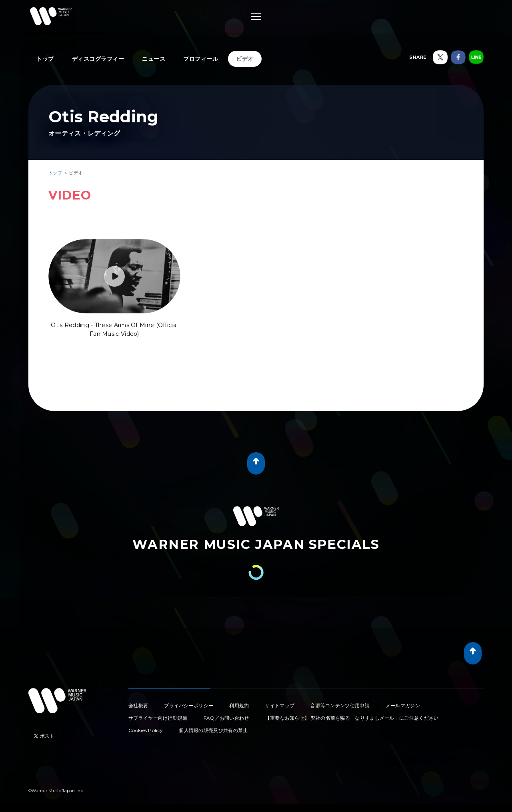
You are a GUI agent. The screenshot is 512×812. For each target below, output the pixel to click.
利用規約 (239, 705)
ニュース (154, 59)
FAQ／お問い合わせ (226, 718)
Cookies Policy (146, 730)
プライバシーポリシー (189, 705)
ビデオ (245, 59)
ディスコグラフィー (98, 59)
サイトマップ (280, 705)
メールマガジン (403, 705)
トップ (45, 59)
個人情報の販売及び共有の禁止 (213, 730)
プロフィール (201, 59)
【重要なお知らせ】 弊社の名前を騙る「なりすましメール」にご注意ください (352, 718)
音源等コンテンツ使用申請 (340, 705)
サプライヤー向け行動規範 (158, 718)
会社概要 (138, 705)
